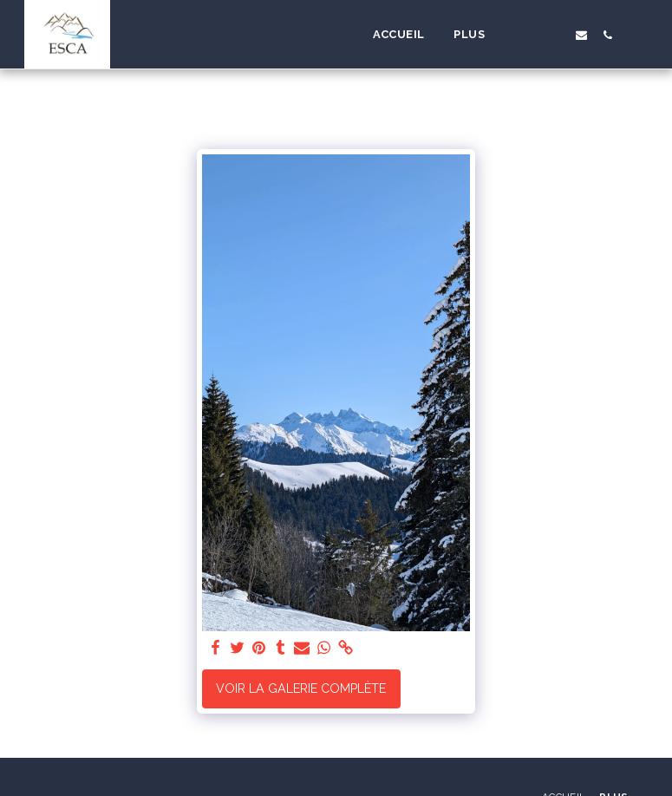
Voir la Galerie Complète (301, 688)
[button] (528, 35)
